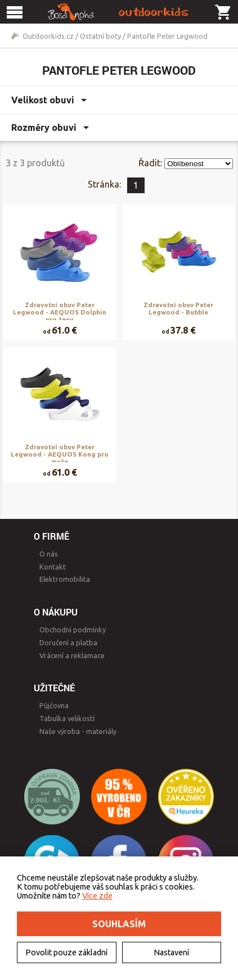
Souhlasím (119, 924)
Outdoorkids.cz (48, 36)
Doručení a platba (68, 642)
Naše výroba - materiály (78, 731)
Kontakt (53, 567)
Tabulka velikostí (67, 718)
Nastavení (171, 952)
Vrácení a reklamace (72, 655)
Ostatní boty (100, 36)
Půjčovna (54, 705)
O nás (49, 554)
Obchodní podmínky (73, 630)
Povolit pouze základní (66, 952)
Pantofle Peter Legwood (167, 36)
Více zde (97, 896)
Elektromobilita (65, 579)
